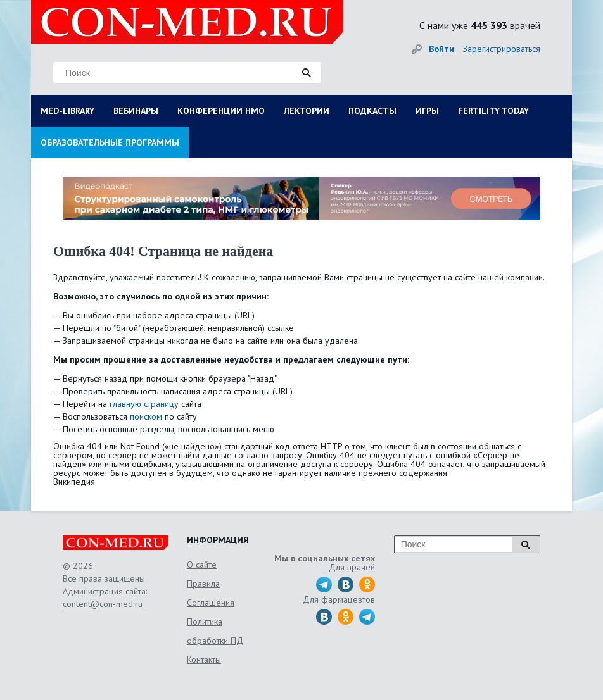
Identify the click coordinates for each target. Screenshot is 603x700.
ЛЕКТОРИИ (307, 111)
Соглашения (211, 603)
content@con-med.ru (103, 604)
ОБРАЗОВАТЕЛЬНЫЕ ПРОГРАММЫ (110, 142)
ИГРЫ (427, 111)
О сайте (202, 565)
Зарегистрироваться (502, 49)
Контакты (204, 659)
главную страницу (144, 404)
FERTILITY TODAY (493, 111)
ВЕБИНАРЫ (136, 111)
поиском (146, 416)
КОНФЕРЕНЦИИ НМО (221, 111)
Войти (441, 49)
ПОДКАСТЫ (372, 111)
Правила (203, 584)
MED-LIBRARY (67, 111)
